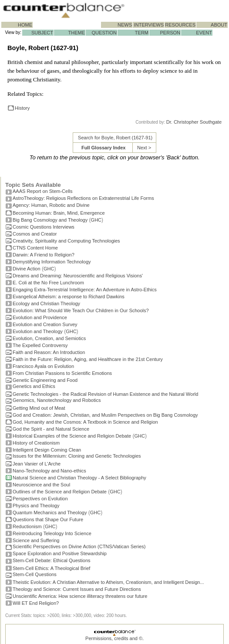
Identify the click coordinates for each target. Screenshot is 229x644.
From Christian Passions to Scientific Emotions (62, 373)
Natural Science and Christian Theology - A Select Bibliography (79, 478)
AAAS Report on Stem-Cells (43, 191)
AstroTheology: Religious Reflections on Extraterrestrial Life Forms (83, 198)
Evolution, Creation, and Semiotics (49, 338)
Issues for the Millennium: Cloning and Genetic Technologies (77, 456)
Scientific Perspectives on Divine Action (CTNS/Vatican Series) (79, 546)
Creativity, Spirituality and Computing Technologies (66, 241)
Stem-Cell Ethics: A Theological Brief (51, 568)
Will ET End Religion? (36, 603)
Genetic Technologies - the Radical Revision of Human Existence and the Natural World (105, 394)
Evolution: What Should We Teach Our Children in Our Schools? (81, 310)
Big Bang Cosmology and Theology (50, 220)
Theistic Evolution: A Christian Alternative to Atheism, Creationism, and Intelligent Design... (108, 582)
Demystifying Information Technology (52, 262)
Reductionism (27, 526)
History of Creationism (36, 443)
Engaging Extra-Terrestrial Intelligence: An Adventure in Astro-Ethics (85, 290)
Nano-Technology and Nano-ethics (49, 471)
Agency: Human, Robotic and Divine (51, 205)
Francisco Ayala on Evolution (43, 366)
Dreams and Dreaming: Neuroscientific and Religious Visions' (78, 276)
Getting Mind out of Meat (39, 408)
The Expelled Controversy (40, 345)
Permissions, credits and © (114, 638)
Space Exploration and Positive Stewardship (60, 553)
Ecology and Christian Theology (46, 303)
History (22, 108)
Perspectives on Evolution (40, 499)
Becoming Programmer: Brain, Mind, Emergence (59, 213)
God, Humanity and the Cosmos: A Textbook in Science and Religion (85, 422)
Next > (144, 148)
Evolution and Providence (40, 317)
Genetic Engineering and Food (45, 380)
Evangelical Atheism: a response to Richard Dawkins (69, 297)
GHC (96, 220)
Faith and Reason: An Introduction (49, 352)
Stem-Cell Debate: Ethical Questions (52, 560)
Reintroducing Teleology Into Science (52, 533)
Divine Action (27, 269)
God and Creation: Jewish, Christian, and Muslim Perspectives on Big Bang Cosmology (105, 415)
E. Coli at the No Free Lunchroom (48, 283)
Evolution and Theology (38, 331)
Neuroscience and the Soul (41, 485)
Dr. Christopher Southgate (194, 122)
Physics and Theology (36, 506)
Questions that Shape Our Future (48, 519)
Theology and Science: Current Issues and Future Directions (77, 589)
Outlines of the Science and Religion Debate (60, 492)
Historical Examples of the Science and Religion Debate (72, 436)
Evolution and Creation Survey (45, 324)
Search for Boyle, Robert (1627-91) (115, 138)
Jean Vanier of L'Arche (37, 464)
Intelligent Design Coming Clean (47, 450)
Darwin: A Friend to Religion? (44, 255)
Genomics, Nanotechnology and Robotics (57, 400)
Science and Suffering (36, 540)
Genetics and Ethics (34, 386)
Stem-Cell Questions (35, 574)
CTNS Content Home (35, 248)
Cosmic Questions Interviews (44, 227)
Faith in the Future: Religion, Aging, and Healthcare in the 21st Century (88, 359)
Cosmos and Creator (35, 234)
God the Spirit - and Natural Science (51, 429)
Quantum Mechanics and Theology (50, 513)
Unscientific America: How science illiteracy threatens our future (80, 596)
